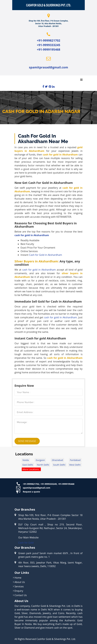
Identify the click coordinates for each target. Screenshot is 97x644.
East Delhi (28, 465)
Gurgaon (40, 460)
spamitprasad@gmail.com (49, 67)
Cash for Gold (26, 543)
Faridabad (75, 460)
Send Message (27, 441)
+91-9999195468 (48, 49)
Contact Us (21, 595)
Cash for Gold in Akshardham (45, 255)
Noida (26, 460)
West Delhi (75, 465)
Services (19, 586)
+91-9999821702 (48, 40)
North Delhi (43, 465)
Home (18, 578)
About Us (20, 582)
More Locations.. (31, 469)
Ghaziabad (57, 460)
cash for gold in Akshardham (32, 235)
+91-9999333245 (48, 45)
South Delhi (59, 465)
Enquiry (19, 591)
